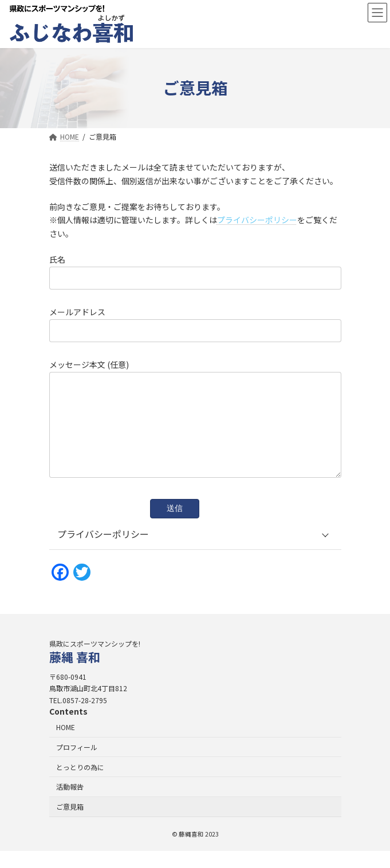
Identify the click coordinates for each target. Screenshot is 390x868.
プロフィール (77, 764)
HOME (66, 744)
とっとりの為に (80, 784)
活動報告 (70, 804)
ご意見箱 (70, 824)
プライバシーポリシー (257, 220)
